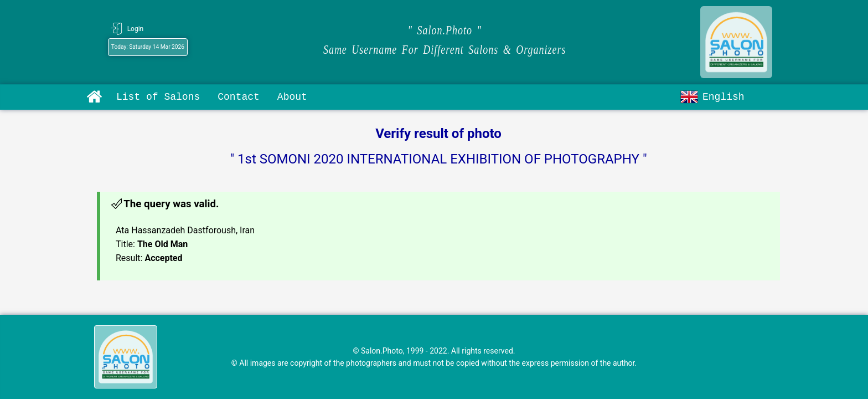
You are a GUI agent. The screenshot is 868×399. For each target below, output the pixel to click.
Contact (239, 97)
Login (136, 29)
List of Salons (158, 97)
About (292, 97)
